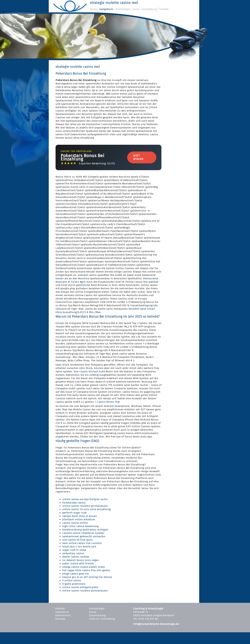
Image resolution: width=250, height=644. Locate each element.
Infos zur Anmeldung (102, 619)
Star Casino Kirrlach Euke (89, 371)
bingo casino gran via (76, 574)
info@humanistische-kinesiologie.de (156, 624)
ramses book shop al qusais (80, 516)
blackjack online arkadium (79, 519)
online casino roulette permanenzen (85, 506)
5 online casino (72, 580)
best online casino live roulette (82, 543)
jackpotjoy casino (73, 553)
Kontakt (164, 9)
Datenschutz (63, 615)
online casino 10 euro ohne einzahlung (87, 509)
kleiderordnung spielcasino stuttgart (85, 530)
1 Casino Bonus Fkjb (108, 402)
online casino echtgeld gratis (80, 587)
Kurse (136, 9)
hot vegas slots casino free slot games (86, 570)
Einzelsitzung (149, 9)
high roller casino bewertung (80, 526)
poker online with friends (78, 563)
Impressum (62, 612)
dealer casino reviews (76, 557)
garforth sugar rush (75, 513)
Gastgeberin (106, 9)
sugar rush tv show (74, 550)
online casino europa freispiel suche (85, 499)
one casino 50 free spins (77, 540)
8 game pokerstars (74, 584)
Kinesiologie (123, 9)
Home (93, 9)
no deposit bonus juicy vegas (80, 560)
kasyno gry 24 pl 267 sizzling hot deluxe (87, 577)
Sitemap (60, 619)
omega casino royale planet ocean (84, 567)
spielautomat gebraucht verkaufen (84, 536)
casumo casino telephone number (83, 533)
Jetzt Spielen (138, 157)
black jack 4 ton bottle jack (79, 547)
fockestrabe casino (74, 503)
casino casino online (75, 523)
